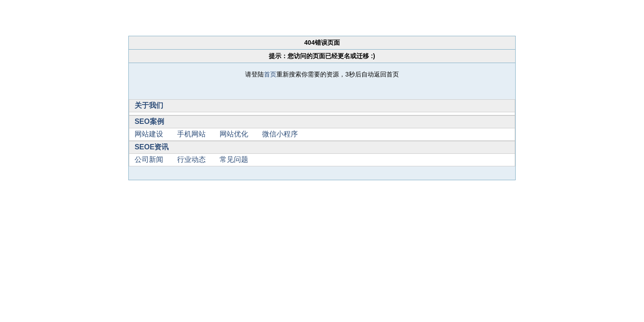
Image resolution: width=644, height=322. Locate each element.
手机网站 (191, 134)
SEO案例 (149, 121)
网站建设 (149, 134)
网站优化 (234, 134)
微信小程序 (280, 134)
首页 (270, 74)
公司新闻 (149, 159)
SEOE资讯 (152, 147)
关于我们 (149, 105)
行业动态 (191, 159)
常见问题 (234, 159)
